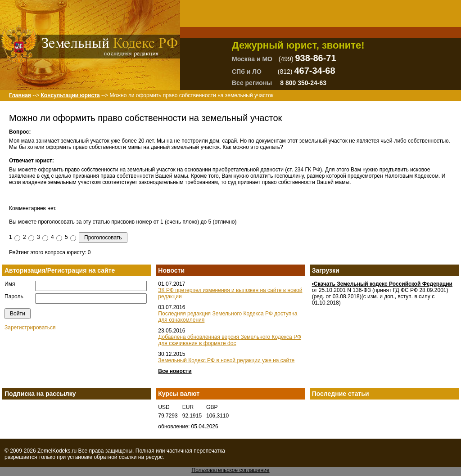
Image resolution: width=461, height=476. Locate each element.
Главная (20, 95)
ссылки (128, 457)
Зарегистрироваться (30, 328)
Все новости (175, 371)
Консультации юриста (70, 95)
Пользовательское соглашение (231, 470)
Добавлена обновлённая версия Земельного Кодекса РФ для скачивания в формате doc (230, 340)
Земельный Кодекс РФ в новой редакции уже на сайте (226, 360)
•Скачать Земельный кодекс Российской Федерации (382, 284)
